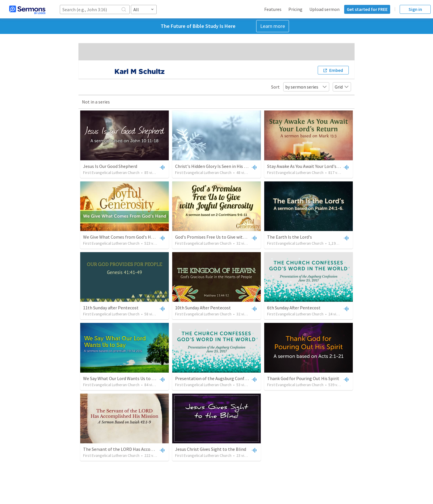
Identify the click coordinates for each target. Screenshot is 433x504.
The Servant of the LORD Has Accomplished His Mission (137, 449)
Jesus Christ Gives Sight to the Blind (211, 449)
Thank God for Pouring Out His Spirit (303, 378)
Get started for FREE (367, 9)
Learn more (273, 26)
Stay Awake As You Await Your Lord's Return (309, 166)
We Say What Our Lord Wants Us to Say (121, 378)
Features (273, 9)
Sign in (415, 9)
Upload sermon (324, 9)
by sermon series (306, 87)
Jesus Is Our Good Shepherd (110, 166)
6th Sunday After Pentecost (294, 308)
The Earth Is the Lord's (290, 237)
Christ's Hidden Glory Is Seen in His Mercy (215, 166)
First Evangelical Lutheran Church (111, 173)
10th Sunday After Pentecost (203, 308)
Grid (342, 87)
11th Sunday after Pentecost (111, 308)
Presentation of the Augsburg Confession (216, 378)
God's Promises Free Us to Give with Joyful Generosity (228, 237)
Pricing (295, 9)
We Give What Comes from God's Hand (121, 237)
